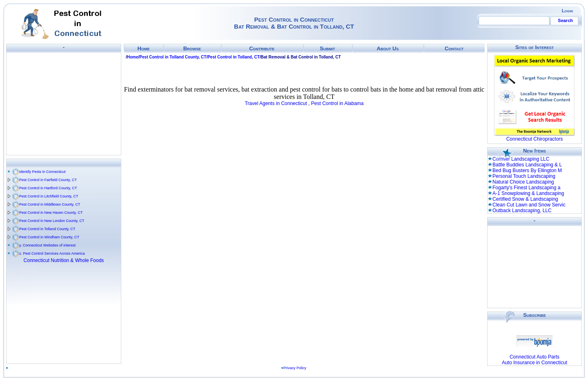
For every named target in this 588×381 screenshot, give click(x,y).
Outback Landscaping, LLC (522, 211)
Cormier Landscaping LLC (521, 159)
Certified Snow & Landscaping (525, 199)
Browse (192, 48)
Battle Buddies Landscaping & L (527, 165)
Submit (327, 48)
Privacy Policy (295, 368)
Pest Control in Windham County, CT (49, 237)
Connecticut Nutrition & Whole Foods (64, 260)
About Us (388, 48)
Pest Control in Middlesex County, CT (50, 204)
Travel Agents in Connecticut (276, 103)
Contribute (262, 48)
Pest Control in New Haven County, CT (51, 213)
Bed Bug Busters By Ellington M (527, 170)
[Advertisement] (64, 104)
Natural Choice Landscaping (523, 182)
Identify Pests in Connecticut (42, 172)
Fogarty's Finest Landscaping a (526, 188)
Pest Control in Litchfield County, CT (49, 196)
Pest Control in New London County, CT (52, 221)
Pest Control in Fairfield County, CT (48, 180)
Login (567, 11)
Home (144, 48)
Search (565, 20)
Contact (454, 48)
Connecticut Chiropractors (535, 139)
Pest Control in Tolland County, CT (47, 229)
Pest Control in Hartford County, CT (48, 188)
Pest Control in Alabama (337, 103)
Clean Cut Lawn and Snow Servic (529, 205)
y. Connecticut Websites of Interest (47, 245)
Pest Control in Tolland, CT (234, 57)
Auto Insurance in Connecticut (535, 363)
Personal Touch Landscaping (524, 176)
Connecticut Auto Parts (535, 357)
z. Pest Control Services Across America (52, 253)
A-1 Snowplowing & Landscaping (528, 193)
